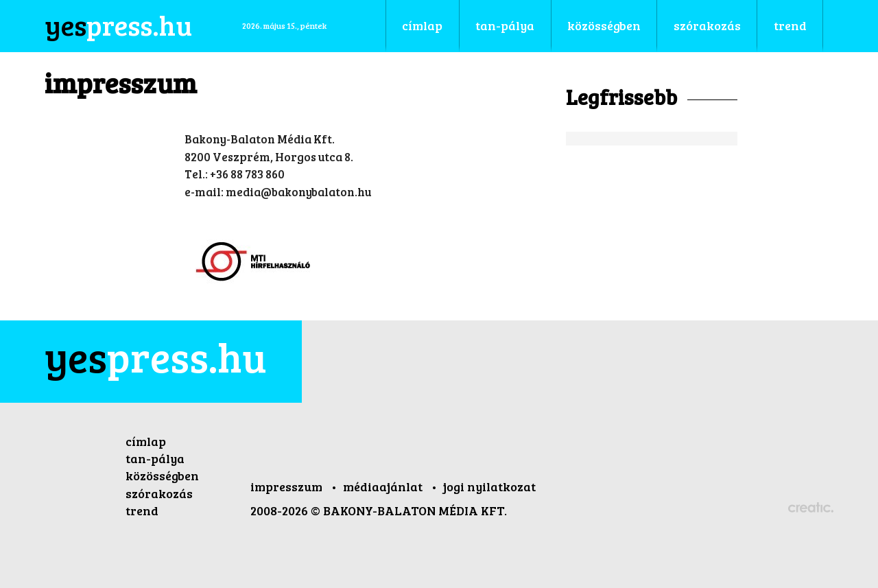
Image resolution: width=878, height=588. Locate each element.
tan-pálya (155, 458)
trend (142, 510)
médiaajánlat (384, 486)
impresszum (288, 486)
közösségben (162, 475)
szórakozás (159, 493)
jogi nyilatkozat (489, 486)
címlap (146, 441)
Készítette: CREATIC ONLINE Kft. (811, 508)
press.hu (156, 356)
